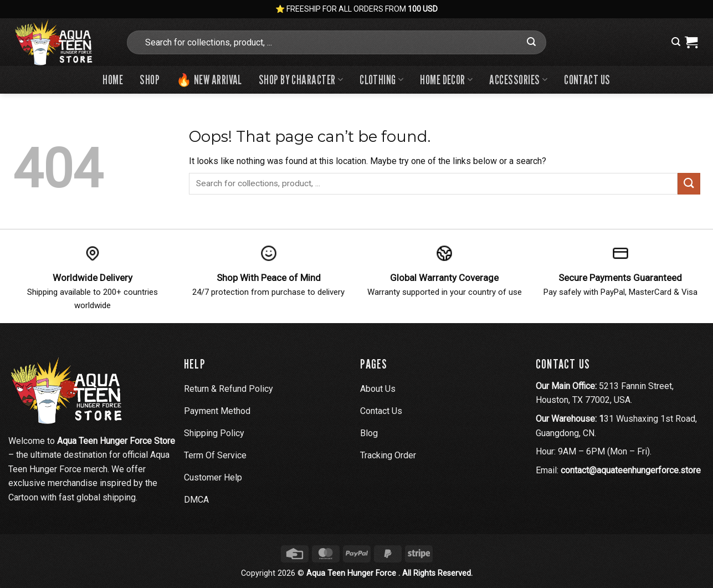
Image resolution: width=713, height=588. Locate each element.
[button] (676, 42)
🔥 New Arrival (209, 80)
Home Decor (446, 80)
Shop (150, 80)
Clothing (381, 80)
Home (113, 80)
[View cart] (691, 42)
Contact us (587, 80)
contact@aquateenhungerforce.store (631, 470)
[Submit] (531, 42)
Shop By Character (301, 80)
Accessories (518, 80)
